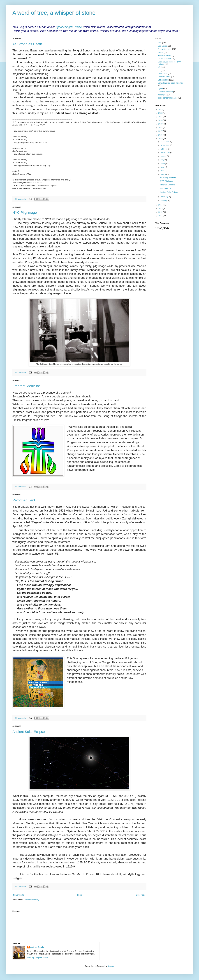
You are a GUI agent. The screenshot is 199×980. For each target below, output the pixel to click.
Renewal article (164, 77)
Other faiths (163, 74)
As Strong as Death (27, 44)
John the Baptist (164, 55)
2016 (161, 135)
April (163, 171)
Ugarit (160, 88)
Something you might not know (171, 83)
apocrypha (162, 95)
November (165, 145)
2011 (161, 216)
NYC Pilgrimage (25, 213)
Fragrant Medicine (26, 386)
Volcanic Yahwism (165, 92)
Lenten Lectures (164, 59)
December (165, 142)
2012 (161, 212)
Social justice (163, 80)
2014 (161, 205)
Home (80, 895)
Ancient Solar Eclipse (29, 732)
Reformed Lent (24, 500)
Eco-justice (162, 46)
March (163, 174)
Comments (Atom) (31, 899)
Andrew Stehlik (37, 947)
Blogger (111, 966)
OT (159, 70)
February (165, 197)
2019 (161, 124)
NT (159, 67)
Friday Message (164, 49)
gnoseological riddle (69, 27)
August (164, 156)
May (163, 167)
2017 (161, 131)
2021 (161, 117)
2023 (161, 109)
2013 (161, 208)
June (163, 164)
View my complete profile (38, 957)
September (165, 152)
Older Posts (140, 895)
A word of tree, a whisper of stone (54, 13)
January (164, 200)
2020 (161, 120)
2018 (161, 128)
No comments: (21, 199)
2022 (161, 113)
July (163, 160)
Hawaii (161, 52)
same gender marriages (168, 98)
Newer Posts (19, 895)
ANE (160, 43)
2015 (161, 138)
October (164, 149)
